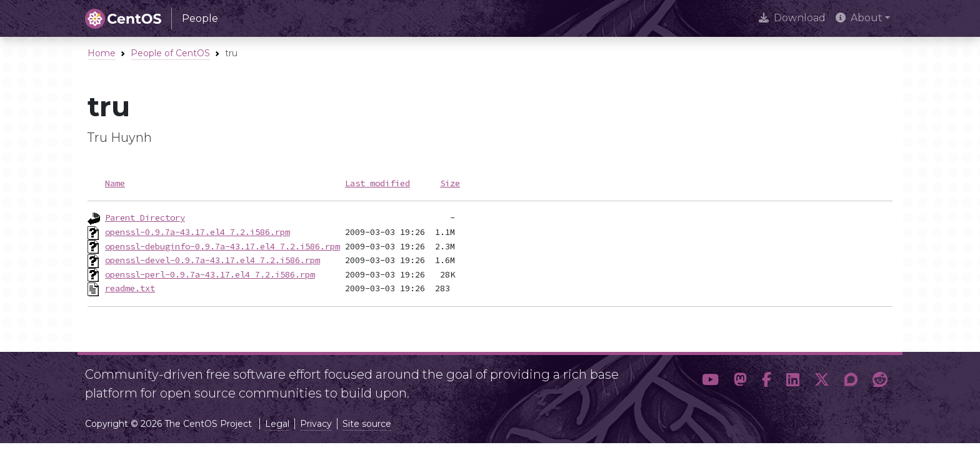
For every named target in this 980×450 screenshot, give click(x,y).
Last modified (377, 183)
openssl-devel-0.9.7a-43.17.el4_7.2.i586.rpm (212, 260)
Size (450, 183)
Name (115, 183)
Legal (277, 424)
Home (102, 53)
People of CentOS (170, 53)
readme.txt (130, 288)
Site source (367, 424)
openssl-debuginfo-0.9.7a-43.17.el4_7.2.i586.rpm (222, 246)
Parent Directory (145, 217)
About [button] (859, 18)
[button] (710, 380)
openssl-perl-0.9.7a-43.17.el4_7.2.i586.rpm (210, 274)
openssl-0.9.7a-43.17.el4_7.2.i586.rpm (197, 232)
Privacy (316, 424)
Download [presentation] (792, 18)
